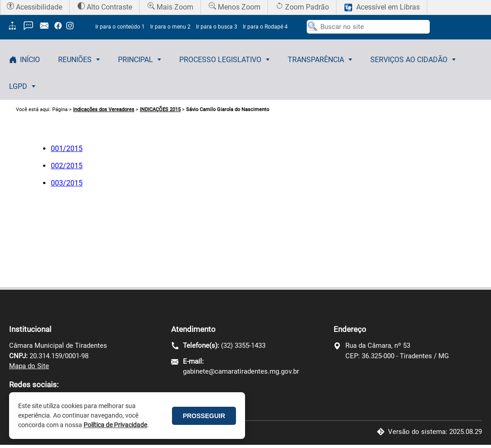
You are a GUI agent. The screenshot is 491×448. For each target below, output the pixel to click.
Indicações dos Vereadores (104, 110)
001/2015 (67, 149)
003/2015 (67, 183)
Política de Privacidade (115, 425)
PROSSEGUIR (204, 416)
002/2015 (67, 166)
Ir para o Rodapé (265, 27)
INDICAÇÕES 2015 (160, 110)
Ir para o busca (217, 27)
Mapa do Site (29, 366)
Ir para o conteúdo (120, 27)
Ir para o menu (170, 27)
